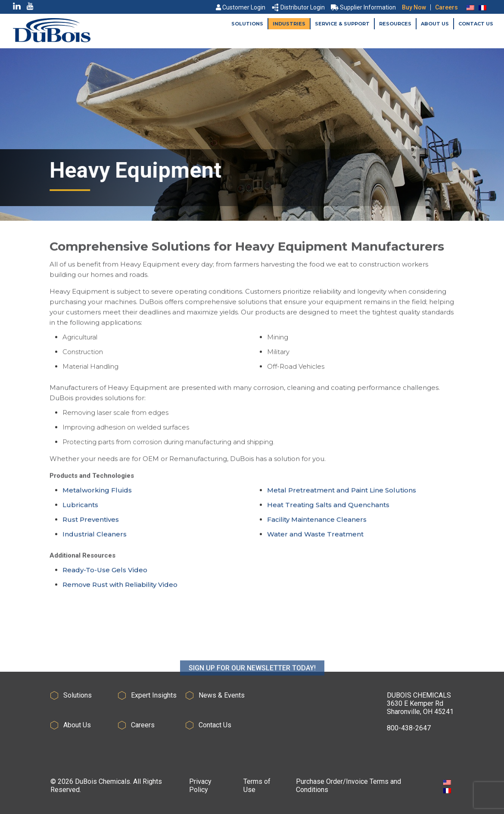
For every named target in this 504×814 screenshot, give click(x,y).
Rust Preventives (91, 522)
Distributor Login (299, 7)
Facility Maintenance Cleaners (317, 522)
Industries (289, 24)
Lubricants (80, 508)
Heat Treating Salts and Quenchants (328, 508)
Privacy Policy (200, 786)
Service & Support (342, 24)
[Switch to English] (470, 7)
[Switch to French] (482, 7)
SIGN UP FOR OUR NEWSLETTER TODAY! (252, 689)
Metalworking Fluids (97, 493)
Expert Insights (154, 695)
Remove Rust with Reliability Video (120, 587)
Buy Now (414, 7)
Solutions (247, 24)
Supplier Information (363, 7)
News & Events (222, 695)
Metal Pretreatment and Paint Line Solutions (342, 493)
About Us (435, 24)
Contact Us (476, 24)
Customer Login (241, 7)
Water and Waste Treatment (315, 537)
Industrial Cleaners (95, 537)
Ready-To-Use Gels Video (105, 573)
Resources (395, 24)
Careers (446, 7)
